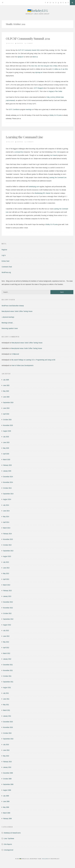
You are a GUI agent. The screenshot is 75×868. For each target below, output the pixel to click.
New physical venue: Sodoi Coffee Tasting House (17, 311)
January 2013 (7, 596)
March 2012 (7, 653)
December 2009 (8, 773)
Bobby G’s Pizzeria (56, 115)
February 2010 (7, 762)
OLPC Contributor (14, 109)
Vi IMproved (15, 354)
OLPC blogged (38, 88)
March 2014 (7, 528)
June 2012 (6, 636)
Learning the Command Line (24, 137)
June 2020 (6, 397)
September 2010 (8, 739)
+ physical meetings (8, 317)
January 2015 (7, 471)
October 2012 (7, 613)
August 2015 (7, 431)
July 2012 (6, 630)
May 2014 (6, 516)
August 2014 (7, 499)
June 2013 (6, 568)
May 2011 (6, 705)
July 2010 (6, 744)
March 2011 (7, 710)
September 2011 (8, 682)
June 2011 (6, 699)
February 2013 (7, 591)
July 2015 (6, 437)
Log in (4, 255)
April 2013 (6, 579)
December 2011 (8, 665)
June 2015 (6, 442)
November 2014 (8, 482)
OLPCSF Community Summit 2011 (28, 38)
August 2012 (7, 625)
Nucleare (45, 859)
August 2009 (7, 790)
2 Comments (30, 142)
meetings (29, 109)
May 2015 (6, 448)
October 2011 (7, 676)
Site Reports (8, 844)
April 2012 (6, 648)
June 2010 (6, 750)
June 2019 (6, 408)
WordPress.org (6, 272)
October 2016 (7, 420)
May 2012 (6, 642)
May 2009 (6, 807)
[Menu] (3, 3)
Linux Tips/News (9, 838)
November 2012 (8, 608)
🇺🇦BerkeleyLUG (38, 10)
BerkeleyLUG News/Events (12, 833)
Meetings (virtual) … (8, 323)
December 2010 (8, 722)
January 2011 (7, 716)
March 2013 (7, 585)
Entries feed (5, 261)
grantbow (20, 43)
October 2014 (7, 488)
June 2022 (6, 385)
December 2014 (8, 477)
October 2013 (7, 545)
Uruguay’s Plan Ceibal (55, 91)
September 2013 (8, 551)
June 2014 (6, 511)
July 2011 (6, 693)
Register (4, 250)
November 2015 (8, 425)
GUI (58, 152)
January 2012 (7, 659)
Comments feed (7, 267)
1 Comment (30, 43)
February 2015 (7, 465)
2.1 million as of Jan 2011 (60, 69)
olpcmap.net (39, 72)
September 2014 (8, 494)
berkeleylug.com (34, 187)
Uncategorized (9, 850)
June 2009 (6, 801)
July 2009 (6, 796)
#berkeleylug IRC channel (42, 193)
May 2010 (6, 756)
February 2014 (7, 534)
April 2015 (6, 454)
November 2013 (8, 539)
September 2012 (8, 619)
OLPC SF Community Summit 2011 (29, 50)
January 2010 (7, 767)
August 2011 (7, 687)
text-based (54, 155)
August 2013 (7, 556)
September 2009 (8, 784)
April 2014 (6, 522)
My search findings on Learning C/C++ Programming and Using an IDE (33, 360)
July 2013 (6, 562)
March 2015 (7, 459)
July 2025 (6, 380)
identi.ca (35, 57)
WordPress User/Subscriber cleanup (13, 306)
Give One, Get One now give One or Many (44, 66)
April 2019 (6, 414)
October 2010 (7, 733)
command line (19, 152)
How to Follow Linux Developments (23, 365)
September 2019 (8, 402)
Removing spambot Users (10, 328)
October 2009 (7, 779)
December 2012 (8, 602)
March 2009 (7, 813)
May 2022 (6, 391)
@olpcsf (21, 57)
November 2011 (8, 670)
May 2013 (6, 573)
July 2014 (6, 505)
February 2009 (7, 818)
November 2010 (8, 727)
